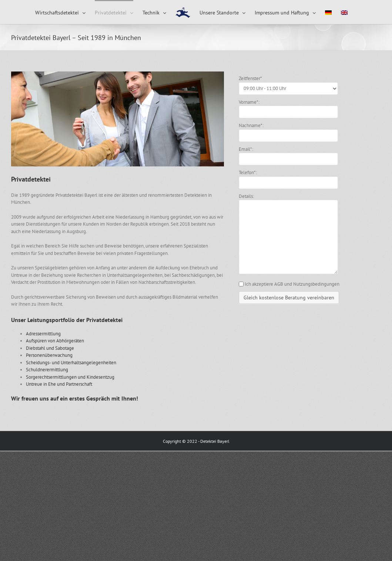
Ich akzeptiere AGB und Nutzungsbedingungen (292, 284)
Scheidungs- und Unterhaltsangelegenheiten (71, 363)
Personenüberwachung (49, 355)
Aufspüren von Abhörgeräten (55, 341)
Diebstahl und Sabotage (50, 348)
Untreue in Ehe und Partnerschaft (59, 384)
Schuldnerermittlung (47, 370)
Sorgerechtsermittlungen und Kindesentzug (70, 377)
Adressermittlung (43, 334)
